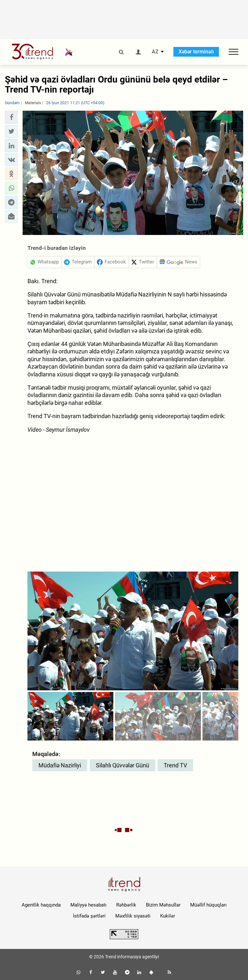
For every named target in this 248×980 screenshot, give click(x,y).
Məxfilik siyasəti (133, 916)
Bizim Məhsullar (163, 905)
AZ (155, 52)
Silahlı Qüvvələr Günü (123, 765)
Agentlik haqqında (41, 905)
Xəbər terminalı (196, 52)
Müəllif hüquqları (208, 905)
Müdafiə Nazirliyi (60, 765)
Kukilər (168, 916)
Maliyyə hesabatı (88, 905)
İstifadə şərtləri (89, 916)
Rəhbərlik (126, 905)
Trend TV (175, 765)
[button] (11, 117)
